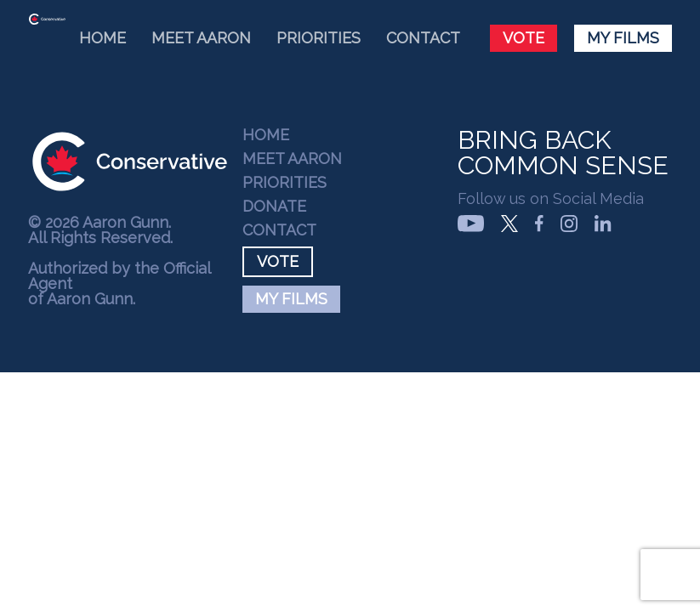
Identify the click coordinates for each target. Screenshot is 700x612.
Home (102, 38)
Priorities (319, 38)
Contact (423, 38)
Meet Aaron (201, 38)
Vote (524, 38)
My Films (623, 38)
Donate (274, 207)
